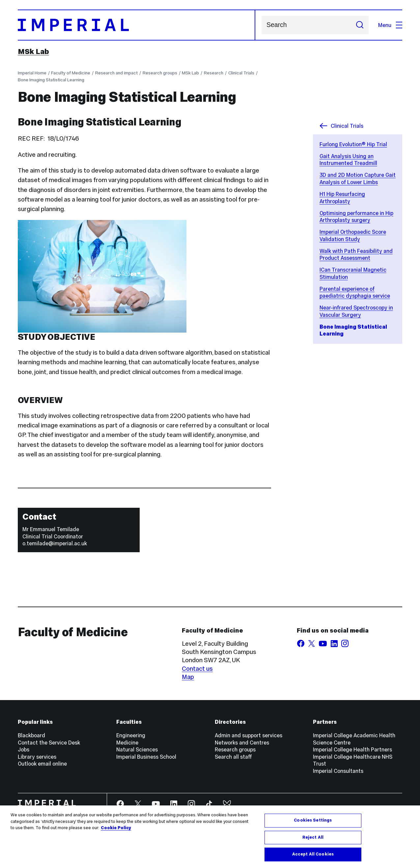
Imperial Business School (146, 757)
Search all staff (233, 757)
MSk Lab (33, 51)
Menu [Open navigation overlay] (390, 25)
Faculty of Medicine (71, 73)
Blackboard (31, 735)
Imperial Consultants (338, 771)
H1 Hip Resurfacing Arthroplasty (342, 198)
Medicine (127, 743)
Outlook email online (42, 764)
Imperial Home (32, 73)
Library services (37, 757)
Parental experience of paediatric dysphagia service (355, 292)
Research (214, 73)
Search (261, 25)
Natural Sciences (137, 749)
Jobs (24, 749)
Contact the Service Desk (49, 743)
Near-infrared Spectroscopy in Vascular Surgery (356, 311)
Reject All (313, 838)
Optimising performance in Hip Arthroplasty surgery (356, 217)
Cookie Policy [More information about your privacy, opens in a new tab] (116, 828)
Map (188, 677)
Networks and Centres (242, 743)
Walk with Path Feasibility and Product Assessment (356, 255)
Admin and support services (249, 735)
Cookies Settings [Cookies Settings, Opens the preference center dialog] (313, 821)
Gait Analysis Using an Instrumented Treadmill (348, 160)
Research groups (160, 73)
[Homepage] (137, 25)
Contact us (197, 669)
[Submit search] (360, 25)
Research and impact (116, 73)
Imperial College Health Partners (352, 749)
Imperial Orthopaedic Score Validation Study (353, 235)
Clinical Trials (241, 73)
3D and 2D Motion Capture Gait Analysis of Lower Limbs (358, 178)
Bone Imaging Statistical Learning (51, 80)
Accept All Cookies (313, 855)
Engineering (131, 735)
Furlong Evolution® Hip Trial (353, 144)
